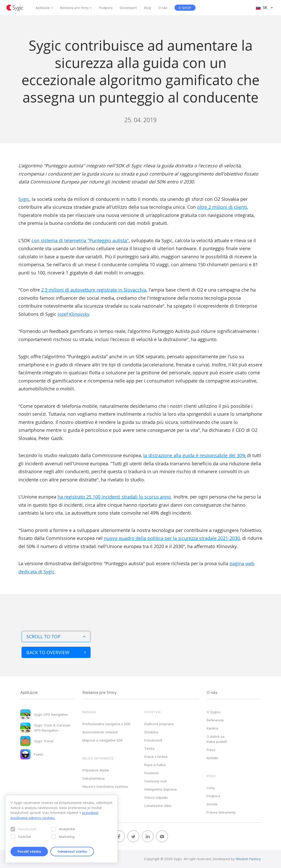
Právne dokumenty (221, 812)
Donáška (151, 732)
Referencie (215, 720)
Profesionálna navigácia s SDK (106, 724)
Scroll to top (56, 636)
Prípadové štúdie (96, 770)
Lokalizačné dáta (158, 806)
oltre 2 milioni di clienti (222, 207)
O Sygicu (213, 712)
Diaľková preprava (159, 724)
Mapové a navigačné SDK (103, 740)
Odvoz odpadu (156, 797)
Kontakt (212, 758)
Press (211, 750)
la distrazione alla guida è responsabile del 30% (194, 455)
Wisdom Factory (248, 859)
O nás (163, 8)
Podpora (106, 8)
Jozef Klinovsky (73, 314)
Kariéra (212, 728)
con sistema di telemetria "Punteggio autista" (80, 240)
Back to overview (56, 652)
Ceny (211, 788)
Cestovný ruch (156, 781)
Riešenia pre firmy (74, 8)
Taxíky (149, 748)
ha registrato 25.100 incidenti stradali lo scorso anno (114, 497)
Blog (148, 8)
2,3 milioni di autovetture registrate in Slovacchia (94, 290)
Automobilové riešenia (100, 732)
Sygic (24, 199)
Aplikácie (43, 8)
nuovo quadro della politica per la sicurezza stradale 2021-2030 (172, 538)
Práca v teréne (156, 757)
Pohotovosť (153, 740)
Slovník (212, 804)
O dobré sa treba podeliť (217, 739)
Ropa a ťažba (155, 765)
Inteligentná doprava (160, 789)
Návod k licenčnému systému (105, 786)
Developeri (128, 8)
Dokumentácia (94, 778)
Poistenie (152, 773)
